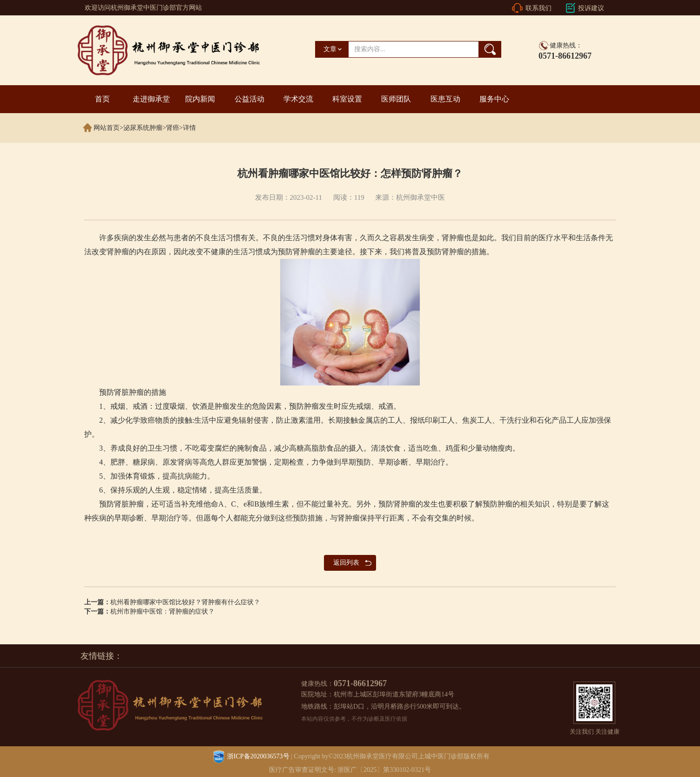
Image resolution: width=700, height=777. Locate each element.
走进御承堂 (151, 99)
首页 (102, 99)
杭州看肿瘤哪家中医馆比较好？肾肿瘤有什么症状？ (185, 602)
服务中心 (494, 99)
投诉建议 (591, 8)
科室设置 (347, 99)
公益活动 (249, 99)
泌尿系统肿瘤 (143, 128)
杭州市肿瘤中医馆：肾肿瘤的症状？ (162, 611)
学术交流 (298, 99)
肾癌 (173, 128)
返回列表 (346, 563)
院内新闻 (200, 99)
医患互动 (445, 99)
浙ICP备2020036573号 (258, 756)
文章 (330, 49)
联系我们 (538, 8)
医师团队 (396, 99)
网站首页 (107, 128)
